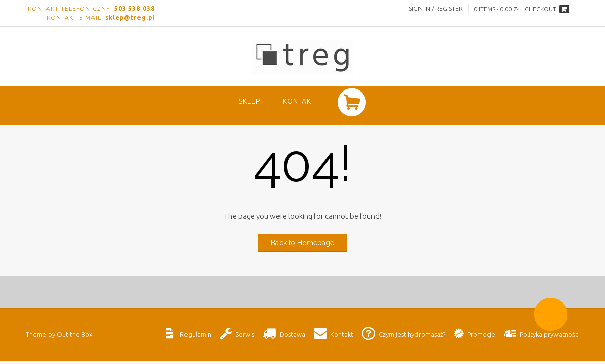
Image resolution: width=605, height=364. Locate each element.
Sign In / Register (436, 8)
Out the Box (75, 334)
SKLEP (249, 101)
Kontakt (299, 101)
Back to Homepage (302, 243)
